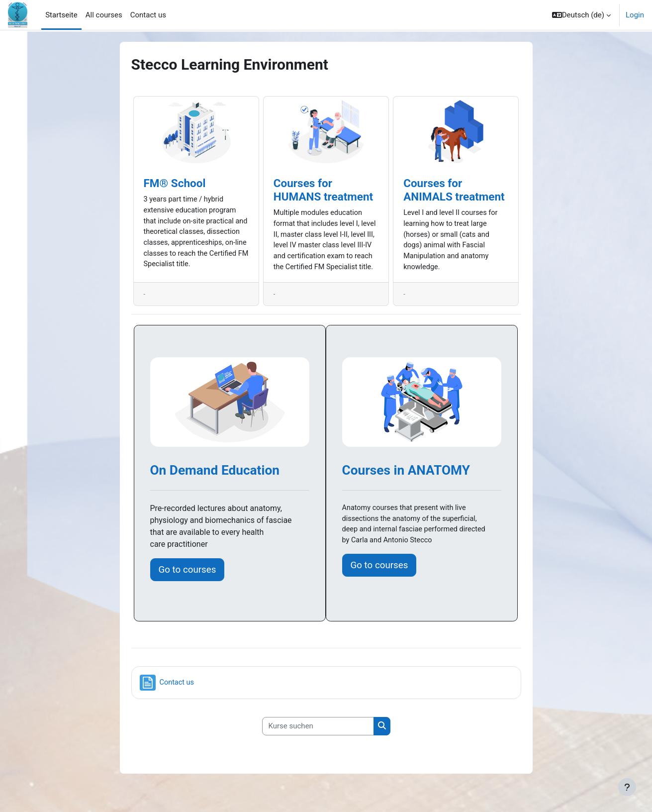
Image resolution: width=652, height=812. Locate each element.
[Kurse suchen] (318, 740)
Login (635, 15)
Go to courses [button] (187, 584)
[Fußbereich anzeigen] (627, 787)
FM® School (175, 183)
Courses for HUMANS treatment (323, 190)
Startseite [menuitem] (61, 15)
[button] (581, 15)
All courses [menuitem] (104, 15)
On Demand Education (215, 484)
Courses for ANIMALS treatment (454, 190)
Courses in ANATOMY (406, 484)
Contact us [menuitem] (148, 15)
